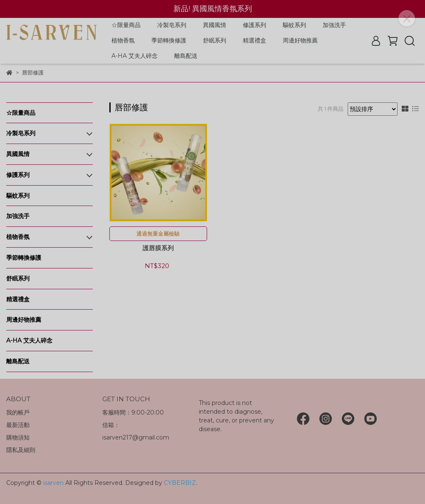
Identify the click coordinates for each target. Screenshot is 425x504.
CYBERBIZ (180, 483)
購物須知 (18, 437)
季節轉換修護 (169, 40)
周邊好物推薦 (300, 40)
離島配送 (186, 56)
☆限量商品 (126, 25)
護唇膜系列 (158, 248)
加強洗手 (334, 25)
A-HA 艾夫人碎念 (135, 56)
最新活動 (18, 425)
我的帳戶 (18, 412)
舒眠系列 (215, 40)
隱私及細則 (21, 450)
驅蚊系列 (294, 25)
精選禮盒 (255, 40)
